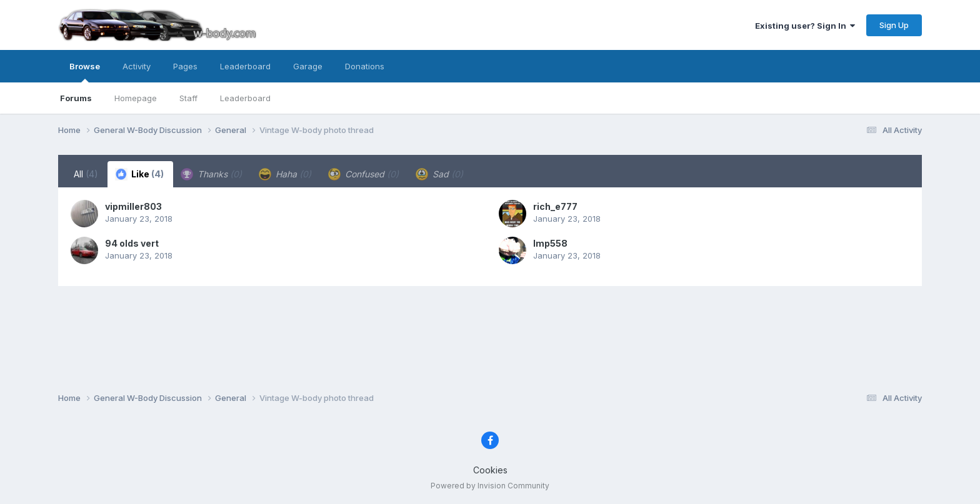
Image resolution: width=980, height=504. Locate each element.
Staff (188, 98)
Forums (76, 98)
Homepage (136, 98)
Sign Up (894, 25)
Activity (137, 66)
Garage (308, 66)
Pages (185, 66)
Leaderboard (245, 98)
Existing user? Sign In (805, 26)
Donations (365, 66)
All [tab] (86, 174)
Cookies (490, 470)
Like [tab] (139, 174)
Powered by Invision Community (490, 486)
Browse (85, 72)
